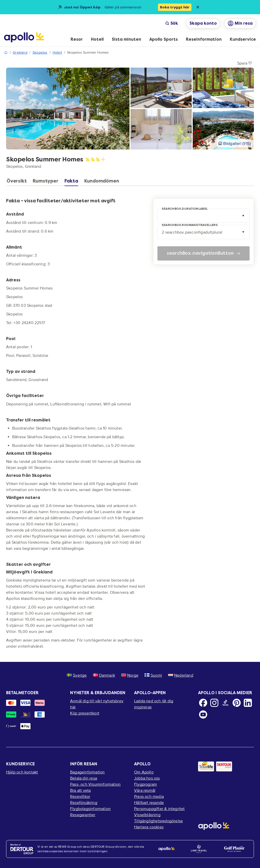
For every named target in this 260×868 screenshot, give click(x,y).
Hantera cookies (149, 827)
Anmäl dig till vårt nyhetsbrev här (97, 704)
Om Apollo (144, 772)
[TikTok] (225, 703)
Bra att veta (80, 790)
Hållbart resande (149, 802)
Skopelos (40, 52)
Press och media (149, 796)
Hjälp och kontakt (22, 772)
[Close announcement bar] (198, 7)
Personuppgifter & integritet (159, 809)
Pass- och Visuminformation (95, 784)
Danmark (104, 675)
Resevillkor (80, 796)
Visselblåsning (147, 815)
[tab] (18, 182)
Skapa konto (203, 23)
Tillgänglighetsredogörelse (158, 821)
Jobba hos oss (147, 778)
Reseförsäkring (84, 802)
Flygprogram (145, 784)
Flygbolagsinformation (90, 809)
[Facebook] (203, 703)
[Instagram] (214, 703)
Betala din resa (84, 778)
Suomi (153, 675)
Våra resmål (145, 790)
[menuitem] (77, 40)
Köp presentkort (85, 713)
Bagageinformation (87, 772)
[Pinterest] (237, 703)
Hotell (57, 52)
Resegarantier (83, 815)
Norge (130, 675)
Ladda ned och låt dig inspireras (154, 704)
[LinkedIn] (248, 703)
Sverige (77, 675)
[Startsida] (24, 37)
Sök (172, 23)
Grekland (20, 52)
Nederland (181, 675)
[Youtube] (203, 714)
